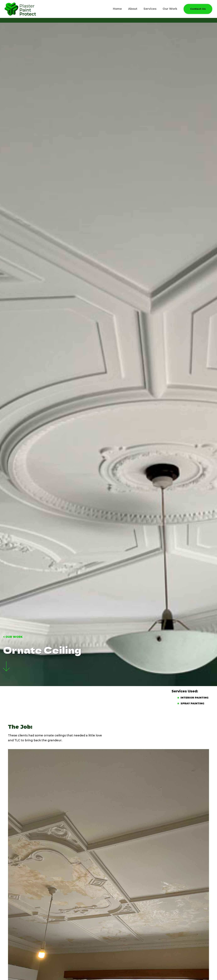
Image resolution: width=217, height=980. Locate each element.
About (133, 9)
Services (150, 9)
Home (117, 9)
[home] (20, 9)
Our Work (170, 9)
